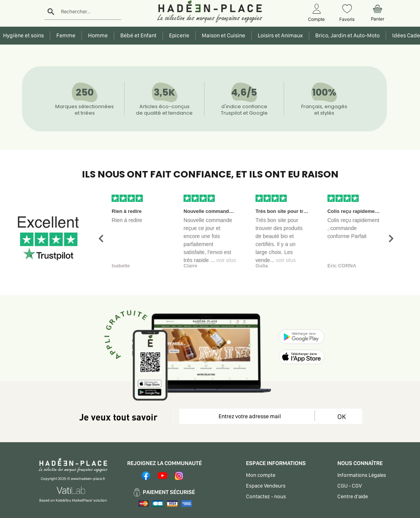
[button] (101, 239)
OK (342, 416)
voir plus (226, 260)
